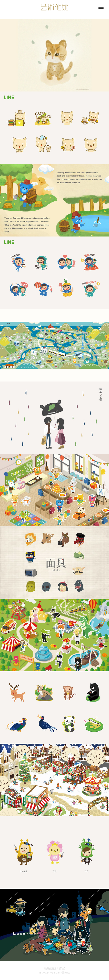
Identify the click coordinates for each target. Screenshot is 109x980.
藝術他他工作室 (54, 968)
